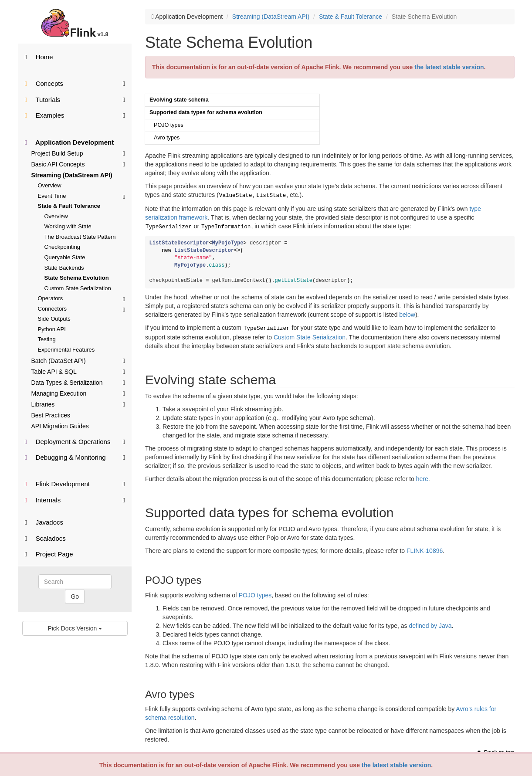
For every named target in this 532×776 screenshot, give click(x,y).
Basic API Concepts (78, 164)
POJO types (169, 125)
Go (75, 596)
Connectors (82, 309)
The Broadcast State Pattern (80, 237)
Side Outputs (54, 319)
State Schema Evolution (77, 278)
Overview (50, 185)
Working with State (68, 226)
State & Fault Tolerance (69, 206)
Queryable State (65, 257)
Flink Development (75, 483)
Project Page (49, 554)
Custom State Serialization (78, 288)
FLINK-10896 (425, 548)
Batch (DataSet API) (78, 360)
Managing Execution (78, 393)
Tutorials (75, 99)
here (422, 476)
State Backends (64, 268)
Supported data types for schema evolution (206, 112)
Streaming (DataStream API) (72, 175)
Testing (47, 339)
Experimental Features (66, 350)
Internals (75, 500)
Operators (82, 298)
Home (39, 57)
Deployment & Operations (75, 441)
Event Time (82, 196)
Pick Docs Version (75, 628)
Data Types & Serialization (78, 382)
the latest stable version (396, 765)
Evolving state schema (179, 100)
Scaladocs (45, 538)
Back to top (495, 750)
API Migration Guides (60, 426)
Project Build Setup (78, 153)
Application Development (69, 142)
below (407, 313)
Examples (75, 115)
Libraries (78, 404)
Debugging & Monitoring (75, 457)
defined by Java (430, 623)
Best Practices (51, 415)
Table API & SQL (78, 371)
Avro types (167, 138)
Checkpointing (62, 247)
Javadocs (44, 522)
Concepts (75, 83)
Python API (52, 329)
